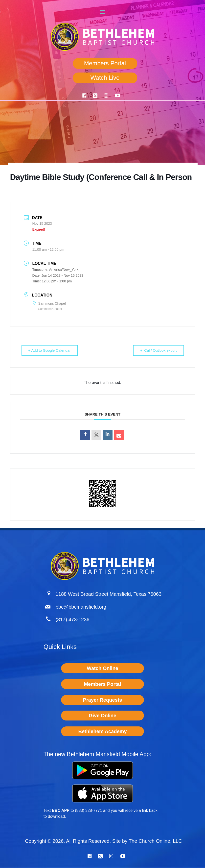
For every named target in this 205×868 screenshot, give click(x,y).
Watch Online (102, 669)
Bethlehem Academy (102, 732)
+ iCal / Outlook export (158, 351)
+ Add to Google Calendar (50, 351)
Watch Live (105, 78)
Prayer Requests (103, 700)
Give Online (102, 716)
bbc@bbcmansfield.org (81, 607)
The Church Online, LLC (155, 841)
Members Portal (105, 63)
